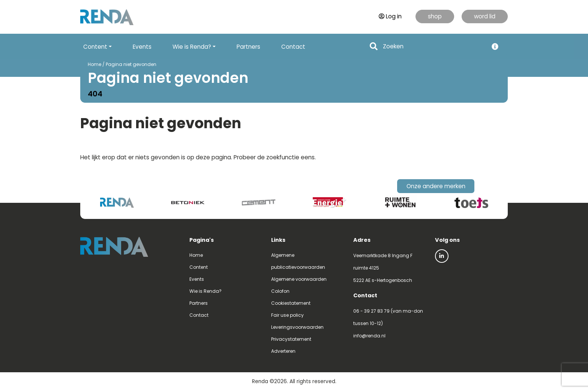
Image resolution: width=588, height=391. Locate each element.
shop (435, 16)
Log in (390, 16)
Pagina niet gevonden (131, 64)
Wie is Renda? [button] (192, 47)
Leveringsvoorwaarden (297, 327)
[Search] (433, 47)
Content (199, 267)
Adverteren (283, 351)
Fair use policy (287, 315)
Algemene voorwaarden (299, 279)
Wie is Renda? (205, 291)
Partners (248, 47)
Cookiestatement (291, 303)
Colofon (280, 291)
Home (94, 64)
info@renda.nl (369, 336)
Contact (293, 47)
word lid (485, 16)
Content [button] (95, 47)
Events (142, 47)
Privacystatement (291, 339)
